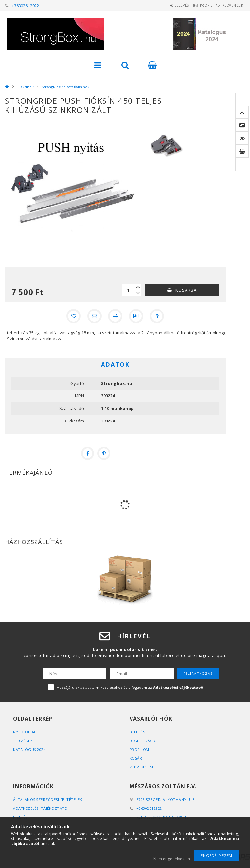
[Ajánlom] (94, 316)
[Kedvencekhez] (74, 316)
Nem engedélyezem (172, 859)
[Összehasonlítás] (136, 316)
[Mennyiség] (128, 290)
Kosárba (186, 290)
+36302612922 (25, 6)
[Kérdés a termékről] (157, 316)
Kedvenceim (141, 767)
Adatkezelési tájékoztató (40, 808)
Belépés (168, 5)
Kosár (136, 758)
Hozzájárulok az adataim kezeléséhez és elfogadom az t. (131, 687)
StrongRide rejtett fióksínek (65, 87)
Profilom (139, 749)
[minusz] (138, 293)
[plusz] (138, 287)
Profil (198, 5)
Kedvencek (230, 5)
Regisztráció (143, 741)
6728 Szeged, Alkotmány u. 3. (166, 800)
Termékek (23, 741)
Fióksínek (25, 87)
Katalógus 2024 (29, 749)
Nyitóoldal (25, 732)
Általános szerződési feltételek (48, 800)
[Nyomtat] (115, 316)
